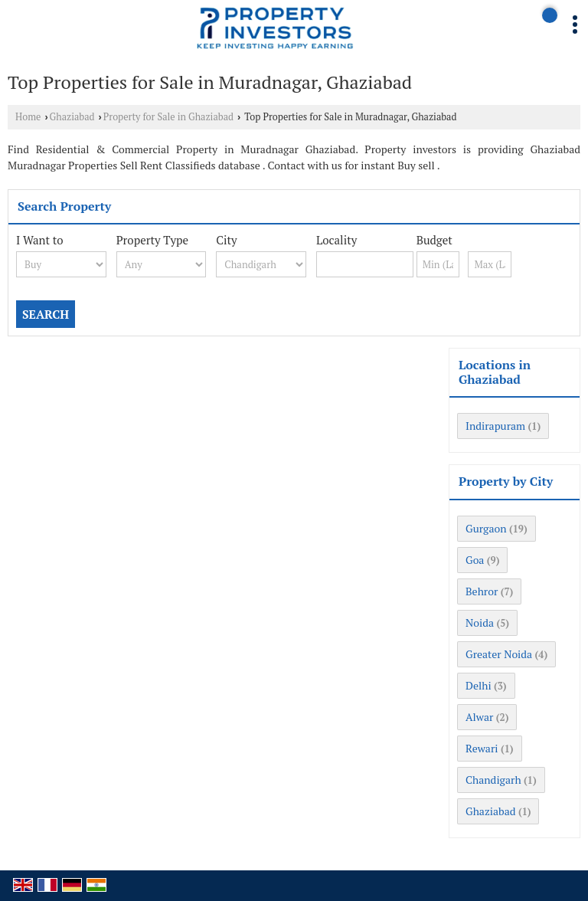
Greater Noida (499, 654)
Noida (480, 623)
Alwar (479, 717)
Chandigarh (493, 780)
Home (28, 117)
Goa (475, 560)
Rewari (482, 748)
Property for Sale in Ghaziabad (168, 117)
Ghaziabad (72, 117)
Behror (482, 591)
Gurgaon (486, 528)
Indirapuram (495, 426)
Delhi (479, 685)
